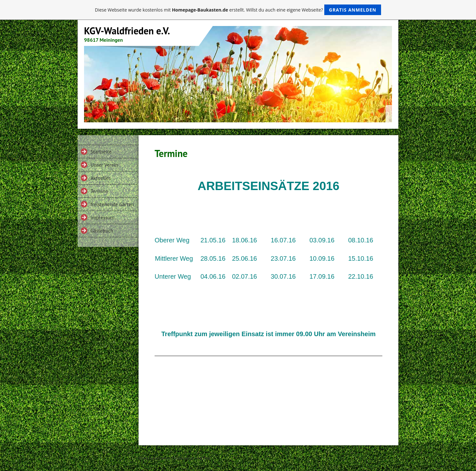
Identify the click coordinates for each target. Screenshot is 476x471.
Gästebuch (102, 231)
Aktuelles (101, 178)
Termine (99, 191)
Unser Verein (104, 165)
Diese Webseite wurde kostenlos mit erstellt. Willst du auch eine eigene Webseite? (238, 10)
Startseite (101, 152)
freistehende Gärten (112, 204)
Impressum (102, 217)
